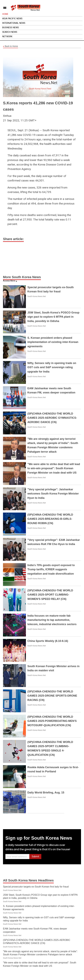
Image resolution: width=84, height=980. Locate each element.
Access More (9, 281)
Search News (10, 32)
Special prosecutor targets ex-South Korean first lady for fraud (36, 887)
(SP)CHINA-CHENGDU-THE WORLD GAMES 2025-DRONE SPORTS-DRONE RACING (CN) (52, 696)
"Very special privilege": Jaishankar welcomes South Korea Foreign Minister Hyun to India (53, 494)
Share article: (13, 239)
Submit (35, 856)
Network (7, 36)
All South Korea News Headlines (28, 880)
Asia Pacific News (12, 19)
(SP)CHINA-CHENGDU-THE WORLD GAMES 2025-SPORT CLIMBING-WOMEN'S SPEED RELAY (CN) (50, 595)
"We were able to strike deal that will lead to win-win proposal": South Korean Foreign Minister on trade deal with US (54, 468)
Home (5, 14)
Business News (11, 28)
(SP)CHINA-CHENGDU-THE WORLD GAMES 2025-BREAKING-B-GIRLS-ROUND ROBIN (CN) (50, 519)
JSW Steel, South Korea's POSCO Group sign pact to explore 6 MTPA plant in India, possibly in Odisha (53, 317)
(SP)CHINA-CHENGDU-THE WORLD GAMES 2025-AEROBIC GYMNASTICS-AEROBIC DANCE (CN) (52, 418)
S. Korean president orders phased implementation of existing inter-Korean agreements (53, 342)
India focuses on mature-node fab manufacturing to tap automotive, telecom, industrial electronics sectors (52, 620)
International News (14, 23)
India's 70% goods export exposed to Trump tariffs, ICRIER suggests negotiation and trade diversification (51, 570)
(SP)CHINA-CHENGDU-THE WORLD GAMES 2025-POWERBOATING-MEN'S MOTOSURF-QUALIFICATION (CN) (52, 721)
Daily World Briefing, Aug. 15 (46, 793)
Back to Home (10, 46)
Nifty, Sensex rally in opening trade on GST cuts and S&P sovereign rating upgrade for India (52, 367)
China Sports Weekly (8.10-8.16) (48, 641)
